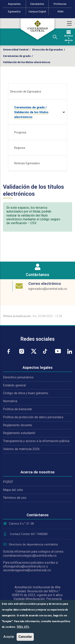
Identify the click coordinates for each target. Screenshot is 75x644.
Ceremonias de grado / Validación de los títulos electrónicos (31, 112)
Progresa (20, 132)
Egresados (14, 12)
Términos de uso (15, 498)
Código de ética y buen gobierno (26, 393)
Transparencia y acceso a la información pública (36, 441)
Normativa (10, 401)
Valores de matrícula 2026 (21, 449)
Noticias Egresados (27, 163)
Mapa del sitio (13, 490)
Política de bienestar (17, 409)
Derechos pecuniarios (18, 377)
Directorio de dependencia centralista (30, 544)
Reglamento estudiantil (19, 433)
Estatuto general (14, 385)
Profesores (60, 4)
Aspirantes (14, 4)
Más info (23, 627)
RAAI (60, 12)
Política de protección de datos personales (33, 417)
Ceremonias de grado (17, 56)
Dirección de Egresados (47, 50)
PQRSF (8, 482)
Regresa (20, 148)
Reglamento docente (17, 425)
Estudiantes (37, 4)
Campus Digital (37, 12)
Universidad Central (16, 50)
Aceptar (9, 637)
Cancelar (25, 637)
